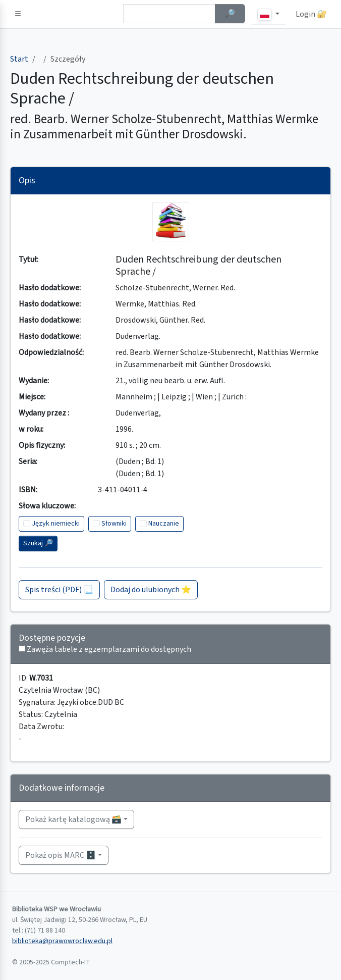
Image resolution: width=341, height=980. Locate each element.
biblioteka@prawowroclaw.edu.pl (62, 941)
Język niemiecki (56, 524)
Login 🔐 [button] (311, 14)
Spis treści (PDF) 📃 (59, 590)
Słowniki (114, 524)
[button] (18, 14)
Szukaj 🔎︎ (38, 543)
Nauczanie (164, 524)
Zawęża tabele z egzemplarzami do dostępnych (109, 649)
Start (19, 59)
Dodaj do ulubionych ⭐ (151, 590)
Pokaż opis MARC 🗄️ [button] (61, 855)
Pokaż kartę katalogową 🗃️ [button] (73, 819)
